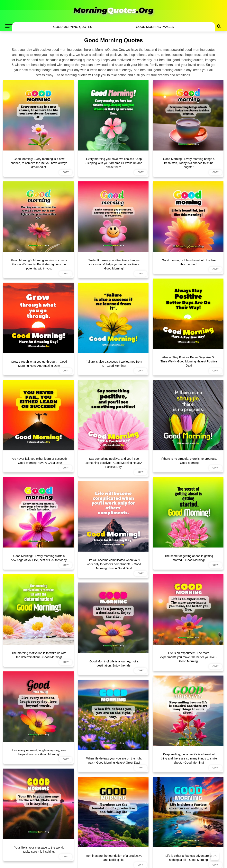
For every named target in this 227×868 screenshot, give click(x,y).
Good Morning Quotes (73, 27)
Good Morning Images (155, 27)
